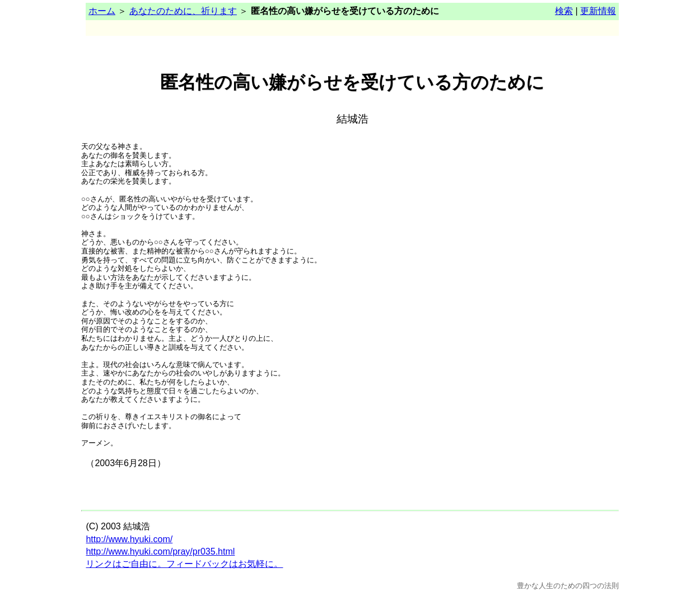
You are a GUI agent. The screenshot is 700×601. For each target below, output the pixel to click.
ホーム (102, 11)
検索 (564, 11)
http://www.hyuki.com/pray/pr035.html (160, 551)
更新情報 (598, 11)
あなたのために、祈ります (183, 11)
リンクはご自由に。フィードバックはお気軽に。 (184, 564)
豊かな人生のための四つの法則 (568, 586)
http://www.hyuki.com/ (129, 539)
